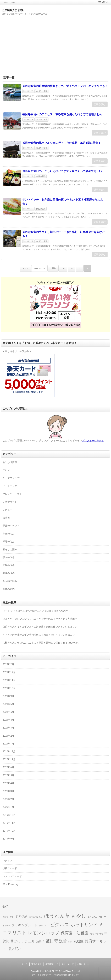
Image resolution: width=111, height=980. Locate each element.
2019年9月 (8, 839)
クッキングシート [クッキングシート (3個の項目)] (25, 925)
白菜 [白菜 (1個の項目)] (70, 942)
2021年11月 (9, 680)
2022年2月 (8, 664)
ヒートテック (10, 486)
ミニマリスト (10, 502)
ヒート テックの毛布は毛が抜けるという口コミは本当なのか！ (37, 611)
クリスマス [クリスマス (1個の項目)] (44, 926)
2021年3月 (8, 728)
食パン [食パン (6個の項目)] (14, 949)
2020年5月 (8, 775)
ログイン (7, 860)
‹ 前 (63, 268)
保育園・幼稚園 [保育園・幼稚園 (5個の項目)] (75, 933)
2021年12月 (9, 672)
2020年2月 (8, 799)
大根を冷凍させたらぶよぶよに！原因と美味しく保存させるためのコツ (41, 643)
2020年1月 (8, 807)
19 (79, 268)
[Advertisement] (56, 44)
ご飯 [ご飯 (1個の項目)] (12, 917)
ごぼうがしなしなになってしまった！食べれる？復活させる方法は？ (40, 619)
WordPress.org (10, 884)
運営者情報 (36, 964)
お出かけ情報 (42, 91)
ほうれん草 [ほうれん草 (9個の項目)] (57, 916)
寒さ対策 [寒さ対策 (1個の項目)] (99, 934)
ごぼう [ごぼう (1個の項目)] (5, 917)
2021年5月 (8, 712)
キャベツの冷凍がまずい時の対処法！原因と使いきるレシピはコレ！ (40, 635)
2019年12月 (9, 815)
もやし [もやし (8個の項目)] (79, 916)
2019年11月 (9, 823)
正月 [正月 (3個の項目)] (32, 941)
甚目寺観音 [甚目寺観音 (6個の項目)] (56, 941)
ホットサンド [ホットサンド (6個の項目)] (84, 925)
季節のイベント (11, 526)
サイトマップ (67, 964)
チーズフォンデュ (12, 478)
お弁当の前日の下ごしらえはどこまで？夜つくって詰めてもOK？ (63, 171)
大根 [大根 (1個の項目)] (92, 934)
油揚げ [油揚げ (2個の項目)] (40, 941)
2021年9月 (8, 696)
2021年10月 (9, 688)
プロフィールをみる (93, 441)
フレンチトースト (12, 494)
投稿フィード (10, 868)
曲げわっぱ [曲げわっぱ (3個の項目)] (19, 941)
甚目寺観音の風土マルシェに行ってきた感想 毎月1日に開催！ (62, 143)
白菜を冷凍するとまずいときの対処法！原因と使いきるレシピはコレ (40, 627)
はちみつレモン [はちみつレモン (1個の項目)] (36, 917)
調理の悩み (9, 573)
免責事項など (51, 964)
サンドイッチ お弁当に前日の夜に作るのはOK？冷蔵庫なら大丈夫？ (63, 202)
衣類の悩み (9, 565)
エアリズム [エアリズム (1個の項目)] (92, 917)
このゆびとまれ (13, 10)
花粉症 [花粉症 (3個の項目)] (79, 941)
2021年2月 (8, 736)
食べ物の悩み (10, 581)
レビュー (7, 510)
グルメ (6, 470)
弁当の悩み (41, 176)
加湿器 (6, 518)
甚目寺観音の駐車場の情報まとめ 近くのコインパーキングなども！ (65, 86)
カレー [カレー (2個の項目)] (102, 917)
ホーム (25, 268)
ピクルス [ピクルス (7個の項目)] (60, 925)
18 (71, 268)
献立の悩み (9, 557)
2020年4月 (8, 783)
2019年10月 (9, 831)
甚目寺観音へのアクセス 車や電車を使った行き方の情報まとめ (62, 114)
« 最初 (53, 268)
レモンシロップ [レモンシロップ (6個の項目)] (44, 933)
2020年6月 (8, 767)
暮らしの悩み (10, 549)
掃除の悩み (9, 542)
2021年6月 (8, 704)
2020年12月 (9, 752)
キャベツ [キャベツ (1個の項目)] (6, 926)
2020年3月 (8, 791)
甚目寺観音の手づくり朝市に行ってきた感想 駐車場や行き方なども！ (64, 234)
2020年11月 (9, 759)
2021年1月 (8, 744)
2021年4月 (8, 720)
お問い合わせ (83, 964)
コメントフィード (12, 876)
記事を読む (100, 104)
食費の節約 (9, 589)
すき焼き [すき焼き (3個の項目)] (21, 917)
